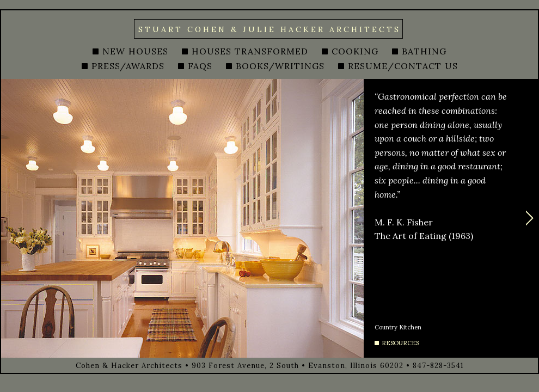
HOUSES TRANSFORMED (250, 51)
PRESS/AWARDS (128, 66)
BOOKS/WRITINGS (280, 66)
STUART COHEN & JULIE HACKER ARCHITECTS (269, 29)
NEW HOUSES (135, 51)
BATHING (424, 51)
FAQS (200, 66)
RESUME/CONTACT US (403, 66)
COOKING (355, 51)
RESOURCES (400, 343)
